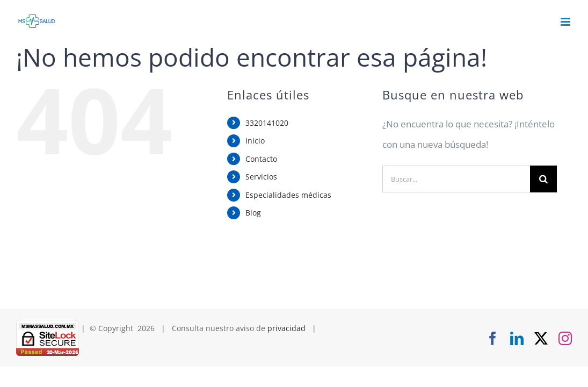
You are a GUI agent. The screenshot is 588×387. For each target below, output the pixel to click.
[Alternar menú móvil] (566, 22)
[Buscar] (543, 179)
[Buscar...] (456, 179)
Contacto (261, 159)
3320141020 (267, 123)
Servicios (261, 177)
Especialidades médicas (288, 195)
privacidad (286, 328)
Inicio (255, 141)
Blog (253, 213)
